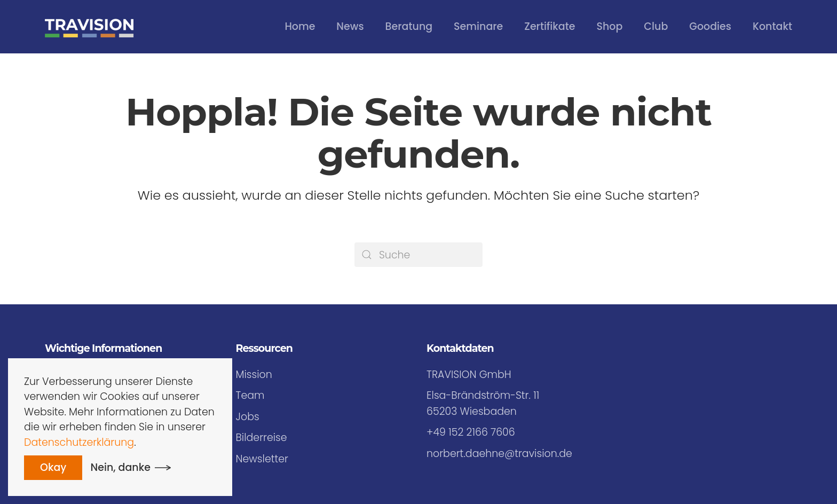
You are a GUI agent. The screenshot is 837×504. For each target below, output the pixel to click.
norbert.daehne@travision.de (499, 454)
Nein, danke (121, 467)
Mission (254, 375)
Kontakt (772, 26)
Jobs (248, 417)
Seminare (478, 26)
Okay (53, 467)
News (350, 26)
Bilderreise (262, 438)
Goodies (710, 26)
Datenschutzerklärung (79, 442)
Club (656, 26)
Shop (610, 26)
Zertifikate (550, 26)
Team (250, 395)
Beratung (409, 26)
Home (300, 26)
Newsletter (262, 459)
